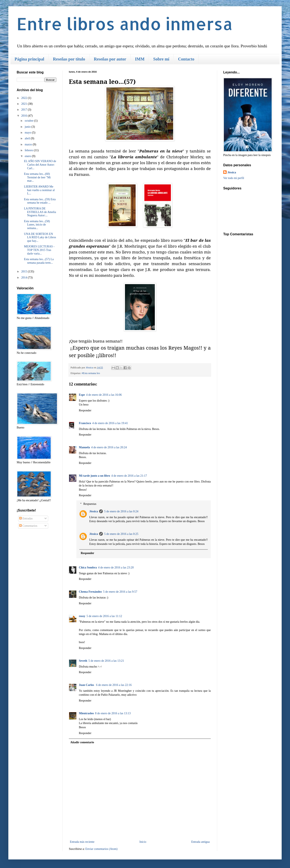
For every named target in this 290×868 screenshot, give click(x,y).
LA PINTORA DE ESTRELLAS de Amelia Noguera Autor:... (40, 212)
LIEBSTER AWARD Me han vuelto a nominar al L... (39, 190)
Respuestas (90, 504)
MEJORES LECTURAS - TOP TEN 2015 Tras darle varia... (39, 250)
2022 (25, 98)
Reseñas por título (69, 59)
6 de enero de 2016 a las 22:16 (114, 685)
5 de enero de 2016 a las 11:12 (104, 616)
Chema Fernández (90, 592)
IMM (140, 59)
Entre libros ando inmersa (125, 24)
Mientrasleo (86, 713)
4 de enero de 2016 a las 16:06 (104, 395)
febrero (29, 150)
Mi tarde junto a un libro (94, 476)
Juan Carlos (87, 685)
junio (28, 127)
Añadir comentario (82, 742)
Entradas (26, 518)
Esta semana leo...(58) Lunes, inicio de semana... (37, 225)
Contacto (186, 59)
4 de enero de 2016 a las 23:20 (116, 568)
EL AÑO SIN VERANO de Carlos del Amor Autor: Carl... (40, 165)
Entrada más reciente (82, 842)
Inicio (143, 842)
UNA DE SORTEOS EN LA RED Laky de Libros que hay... (40, 237)
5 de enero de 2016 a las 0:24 (121, 511)
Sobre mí (161, 59)
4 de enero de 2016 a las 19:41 (110, 423)
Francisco (85, 423)
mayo (28, 133)
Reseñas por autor (110, 59)
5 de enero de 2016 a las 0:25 (121, 534)
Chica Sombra (88, 568)
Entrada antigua (200, 842)
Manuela (84, 447)
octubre (29, 121)
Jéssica (94, 511)
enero (28, 156)
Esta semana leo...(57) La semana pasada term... (39, 261)
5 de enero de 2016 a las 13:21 (106, 661)
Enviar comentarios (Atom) (101, 849)
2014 (25, 278)
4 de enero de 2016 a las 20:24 (109, 447)
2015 (25, 271)
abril (28, 138)
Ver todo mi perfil (234, 178)
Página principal (29, 59)
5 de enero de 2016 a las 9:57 (120, 592)
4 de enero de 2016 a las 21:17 (129, 476)
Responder (85, 410)
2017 (25, 110)
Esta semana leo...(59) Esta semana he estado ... (40, 201)
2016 (25, 116)
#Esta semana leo (91, 373)
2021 (25, 104)
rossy (82, 616)
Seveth (83, 661)
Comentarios (28, 526)
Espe (82, 395)
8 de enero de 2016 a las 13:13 (113, 713)
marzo (29, 144)
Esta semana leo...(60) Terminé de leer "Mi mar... (37, 177)
